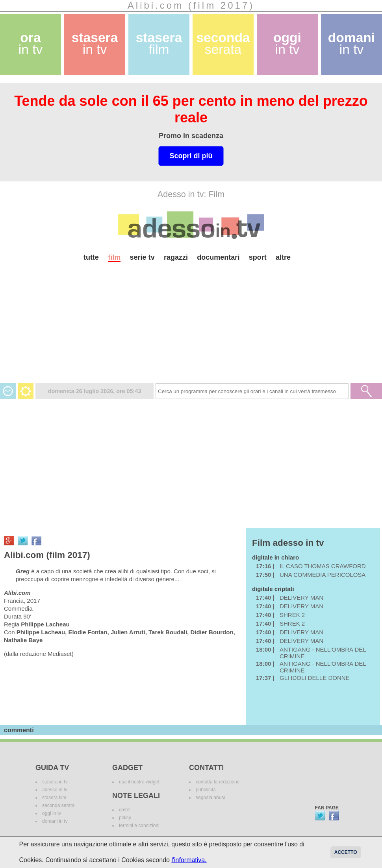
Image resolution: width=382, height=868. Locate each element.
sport (258, 257)
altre (283, 257)
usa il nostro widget (139, 782)
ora (31, 43)
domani (351, 43)
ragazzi (176, 257)
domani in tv (55, 821)
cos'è (124, 810)
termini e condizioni (139, 826)
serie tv (142, 257)
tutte (91, 257)
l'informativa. (189, 860)
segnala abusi (210, 798)
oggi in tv (52, 813)
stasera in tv (55, 782)
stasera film (54, 798)
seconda (223, 43)
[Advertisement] (191, 328)
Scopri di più (191, 156)
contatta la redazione (218, 782)
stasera (95, 43)
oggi (287, 43)
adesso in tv (55, 790)
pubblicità (206, 790)
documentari (218, 257)
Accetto (346, 852)
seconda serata (58, 805)
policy (125, 818)
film (114, 257)
